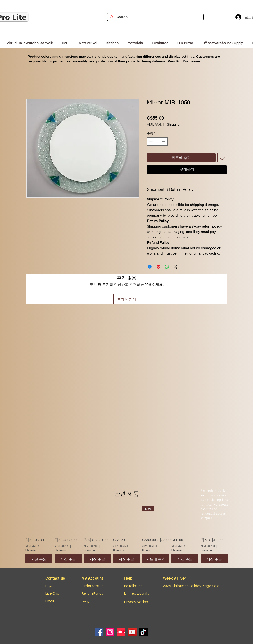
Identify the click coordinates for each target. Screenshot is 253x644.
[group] (127, 535)
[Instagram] (110, 632)
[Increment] (164, 141)
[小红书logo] (121, 632)
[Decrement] (150, 141)
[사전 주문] (39, 559)
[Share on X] (176, 267)
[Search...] (155, 17)
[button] (160, 43)
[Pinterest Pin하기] (158, 267)
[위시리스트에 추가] (222, 158)
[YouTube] (132, 632)
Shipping (173, 124)
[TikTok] (143, 632)
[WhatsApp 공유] (167, 267)
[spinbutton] (157, 141)
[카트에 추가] (156, 559)
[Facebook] (99, 632)
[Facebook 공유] (150, 267)
